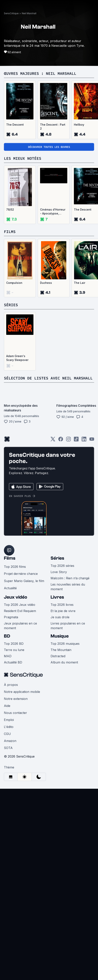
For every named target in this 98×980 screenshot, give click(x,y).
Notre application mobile (22, 865)
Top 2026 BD (14, 817)
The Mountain (61, 824)
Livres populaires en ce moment (68, 799)
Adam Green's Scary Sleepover (17, 492)
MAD (8, 830)
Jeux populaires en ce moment (20, 799)
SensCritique (11, 151)
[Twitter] (53, 575)
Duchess (46, 417)
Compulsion (14, 417)
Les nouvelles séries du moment (68, 760)
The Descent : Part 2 (53, 261)
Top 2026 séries (62, 739)
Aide (7, 879)
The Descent (15, 259)
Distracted (58, 830)
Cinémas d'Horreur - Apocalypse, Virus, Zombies (53, 346)
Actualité (10, 762)
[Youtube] (92, 575)
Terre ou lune (14, 824)
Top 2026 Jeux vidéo (20, 778)
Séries (57, 732)
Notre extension (16, 872)
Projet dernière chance (21, 747)
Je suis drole (60, 791)
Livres (57, 771)
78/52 (10, 344)
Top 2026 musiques (65, 817)
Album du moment (64, 836)
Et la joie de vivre (63, 785)
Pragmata (11, 791)
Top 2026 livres (62, 778)
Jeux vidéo (16, 771)
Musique (60, 810)
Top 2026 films (15, 740)
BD (7, 810)
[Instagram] (68, 575)
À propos (11, 858)
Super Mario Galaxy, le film (24, 755)
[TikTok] (76, 575)
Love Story (59, 746)
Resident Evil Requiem (20, 785)
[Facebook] (61, 575)
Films (10, 732)
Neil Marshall (29, 151)
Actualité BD (13, 836)
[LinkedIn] (84, 575)
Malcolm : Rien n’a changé (70, 752)
